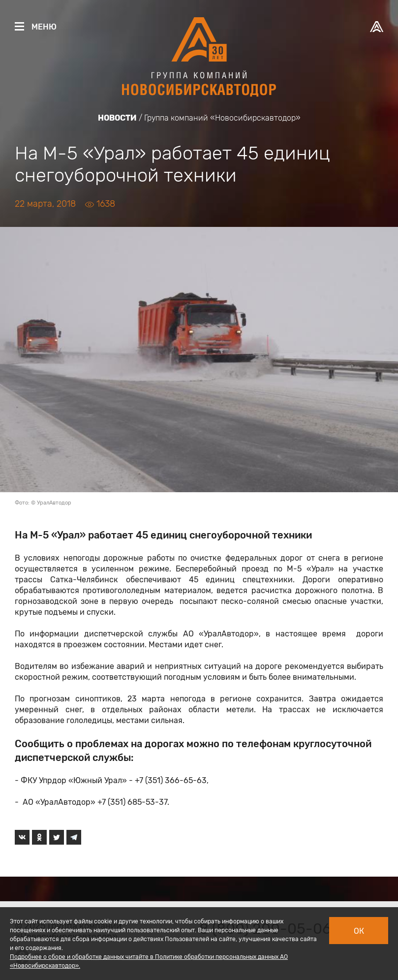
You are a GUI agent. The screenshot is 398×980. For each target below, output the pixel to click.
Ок (359, 931)
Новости (117, 118)
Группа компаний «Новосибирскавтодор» (222, 118)
